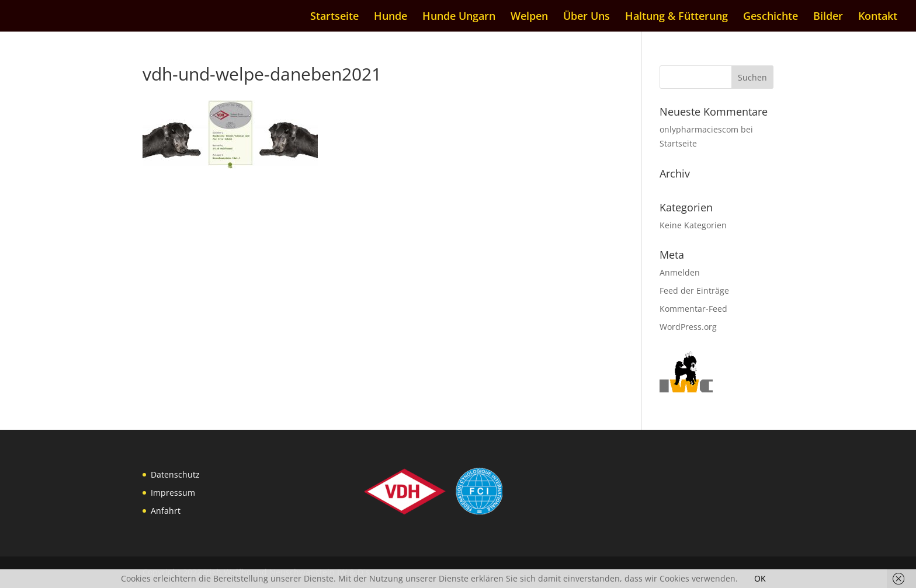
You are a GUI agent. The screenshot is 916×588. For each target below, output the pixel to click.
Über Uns (587, 17)
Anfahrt (166, 511)
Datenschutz (175, 474)
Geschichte (771, 17)
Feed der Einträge (694, 290)
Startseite (334, 17)
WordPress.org (688, 327)
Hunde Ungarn (459, 17)
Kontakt (878, 17)
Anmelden (680, 272)
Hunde (391, 17)
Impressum (173, 493)
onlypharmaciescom (699, 129)
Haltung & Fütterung (676, 17)
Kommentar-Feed (693, 309)
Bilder (828, 17)
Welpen (529, 17)
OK (760, 578)
